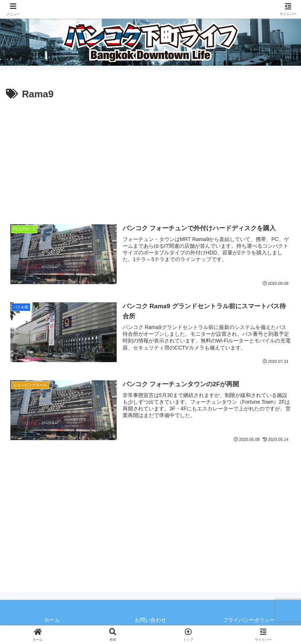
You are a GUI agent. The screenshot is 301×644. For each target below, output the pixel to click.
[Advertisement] (150, 159)
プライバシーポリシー (249, 620)
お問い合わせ (150, 620)
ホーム (52, 620)
